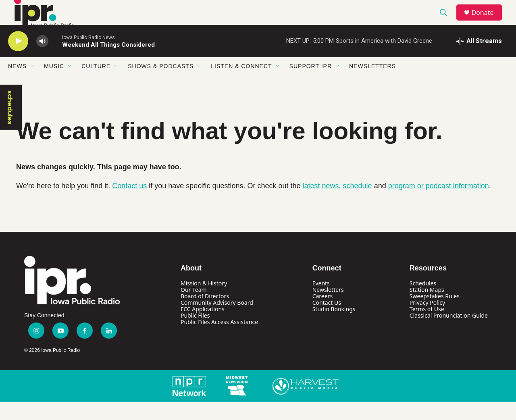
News (17, 84)
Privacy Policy (427, 320)
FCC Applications (203, 326)
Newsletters (372, 84)
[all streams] (479, 58)
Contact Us (327, 320)
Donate (487, 21)
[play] (18, 59)
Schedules (423, 300)
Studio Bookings (334, 326)
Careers (322, 313)
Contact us (129, 203)
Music (54, 84)
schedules (10, 125)
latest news (321, 203)
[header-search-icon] (447, 21)
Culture (96, 84)
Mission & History (204, 300)
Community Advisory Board (217, 320)
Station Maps (427, 307)
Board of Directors (205, 313)
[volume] (42, 59)
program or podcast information (439, 203)
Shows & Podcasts (161, 84)
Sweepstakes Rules (435, 313)
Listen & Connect (241, 84)
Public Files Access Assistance (219, 339)
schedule (358, 203)
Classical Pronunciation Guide (449, 333)
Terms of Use (427, 326)
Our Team (194, 307)
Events (321, 300)
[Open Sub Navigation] (33, 84)
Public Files (195, 333)
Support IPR (311, 84)
